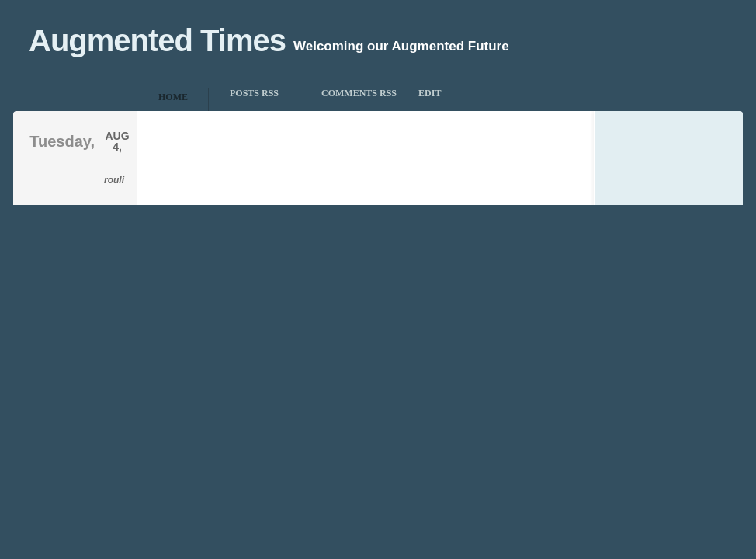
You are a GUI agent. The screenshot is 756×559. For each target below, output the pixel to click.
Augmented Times (157, 40)
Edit (430, 93)
